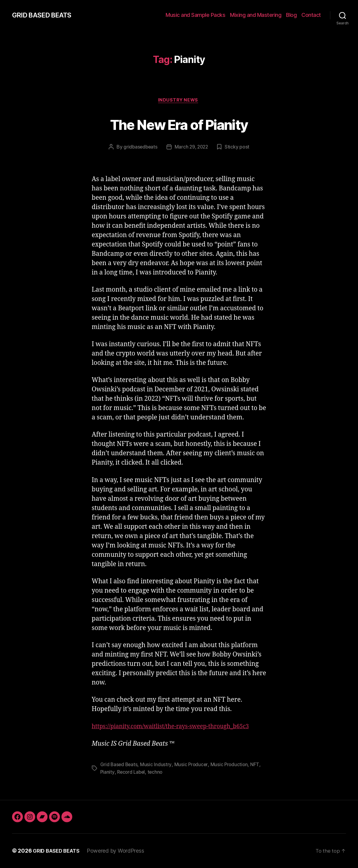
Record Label (132, 772)
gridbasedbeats (139, 148)
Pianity (107, 772)
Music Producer (192, 765)
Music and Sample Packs (195, 15)
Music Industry (157, 765)
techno (157, 772)
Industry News (179, 101)
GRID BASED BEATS (45, 15)
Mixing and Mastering (256, 15)
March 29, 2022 (192, 148)
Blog (291, 15)
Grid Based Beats (120, 765)
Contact (311, 15)
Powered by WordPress (119, 851)
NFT (257, 765)
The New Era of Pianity (179, 124)
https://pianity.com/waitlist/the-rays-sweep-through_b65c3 (179, 727)
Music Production (231, 765)
